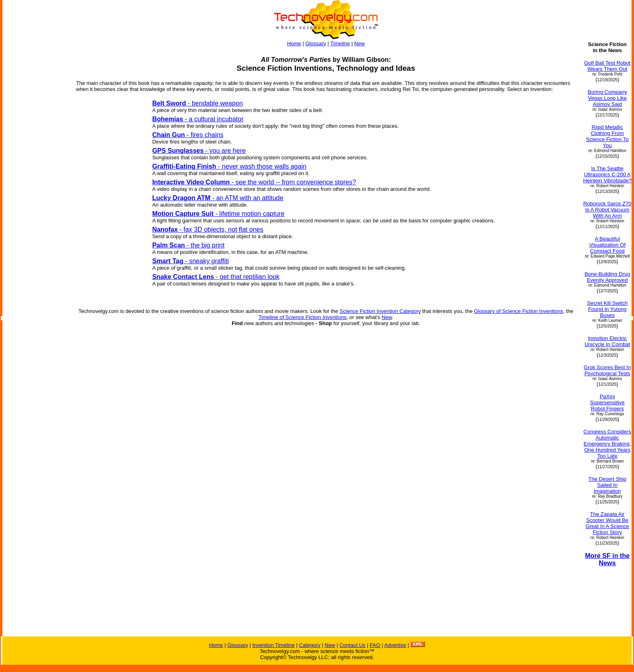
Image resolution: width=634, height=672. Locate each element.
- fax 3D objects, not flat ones (208, 229)
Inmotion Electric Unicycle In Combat (608, 341)
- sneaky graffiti (190, 261)
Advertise (395, 645)
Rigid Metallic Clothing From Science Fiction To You (607, 136)
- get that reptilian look (216, 277)
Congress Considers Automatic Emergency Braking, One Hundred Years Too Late (607, 444)
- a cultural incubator (198, 119)
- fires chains (188, 135)
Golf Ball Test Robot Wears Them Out (608, 66)
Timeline (340, 43)
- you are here (199, 151)
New (359, 43)
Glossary (316, 43)
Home (294, 43)
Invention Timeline (274, 645)
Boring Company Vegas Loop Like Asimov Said (608, 98)
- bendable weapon (197, 103)
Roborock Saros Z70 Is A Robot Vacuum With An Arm (607, 210)
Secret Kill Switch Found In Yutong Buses (607, 309)
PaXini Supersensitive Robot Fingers (607, 403)
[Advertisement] (36, 266)
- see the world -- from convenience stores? (254, 182)
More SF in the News (607, 559)
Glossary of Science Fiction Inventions (518, 311)
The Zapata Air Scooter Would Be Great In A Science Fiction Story (607, 523)
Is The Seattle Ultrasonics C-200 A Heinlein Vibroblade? (607, 174)
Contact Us (352, 645)
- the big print (188, 245)
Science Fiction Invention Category (380, 311)
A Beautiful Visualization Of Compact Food (607, 245)
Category (310, 645)
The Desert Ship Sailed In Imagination (607, 485)
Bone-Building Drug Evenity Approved (608, 277)
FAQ (375, 645)
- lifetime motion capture (218, 214)
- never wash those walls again (229, 166)
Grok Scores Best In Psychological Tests (607, 370)
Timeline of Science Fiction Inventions (302, 317)
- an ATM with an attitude (218, 198)
